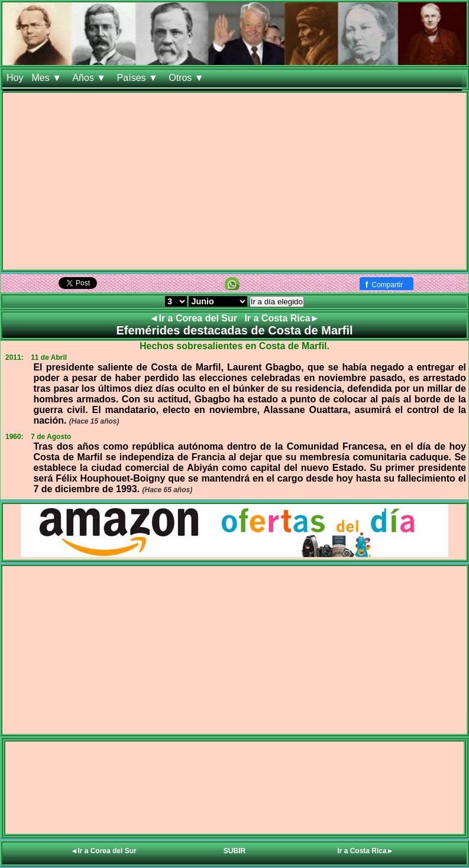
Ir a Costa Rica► (282, 318)
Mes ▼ (48, 78)
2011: (14, 357)
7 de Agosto (51, 437)
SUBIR (234, 851)
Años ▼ (90, 78)
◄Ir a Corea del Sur (195, 318)
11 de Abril (49, 357)
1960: (14, 437)
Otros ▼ (187, 78)
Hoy (15, 78)
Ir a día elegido (277, 302)
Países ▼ (139, 78)
